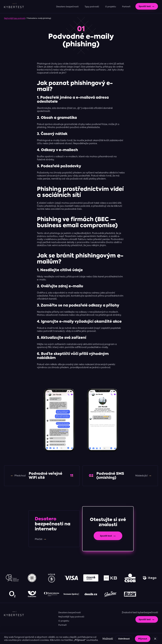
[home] (14, 6)
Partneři (126, 7)
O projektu (111, 7)
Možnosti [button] (108, 639)
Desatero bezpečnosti (67, 7)
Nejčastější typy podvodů (15, 18)
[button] (124, 639)
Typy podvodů (92, 7)
